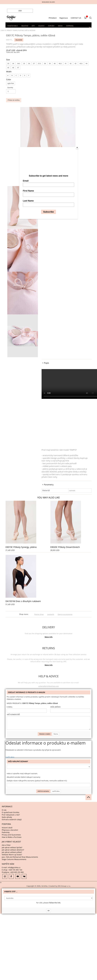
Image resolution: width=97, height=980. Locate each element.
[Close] (77, 148)
